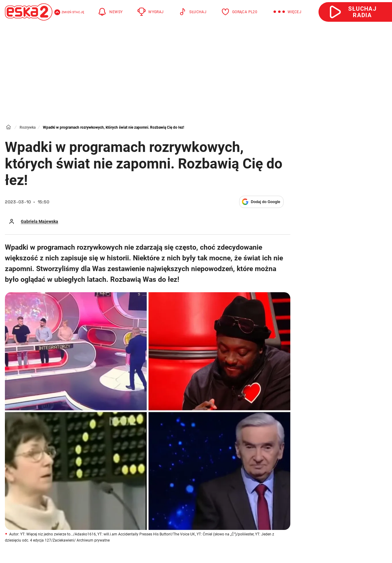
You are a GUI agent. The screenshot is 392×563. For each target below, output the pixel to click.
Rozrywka (28, 127)
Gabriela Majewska (40, 221)
